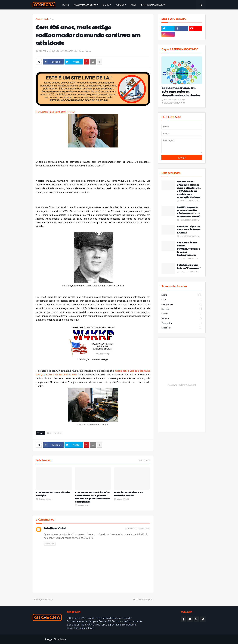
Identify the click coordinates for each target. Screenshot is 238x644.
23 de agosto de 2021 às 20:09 (138, 528)
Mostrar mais (144, 460)
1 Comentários (84, 51)
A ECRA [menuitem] (120, 5)
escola (182, 314)
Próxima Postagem (142, 599)
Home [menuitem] (66, 5)
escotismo (182, 328)
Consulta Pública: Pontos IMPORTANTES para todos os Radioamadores (188, 249)
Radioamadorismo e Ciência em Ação (53, 494)
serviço (182, 319)
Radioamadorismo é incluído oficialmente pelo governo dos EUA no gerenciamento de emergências (93, 497)
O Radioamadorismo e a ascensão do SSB (128, 494)
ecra (182, 300)
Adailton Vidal (55, 528)
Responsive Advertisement (182, 385)
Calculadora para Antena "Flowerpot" (189, 266)
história (58, 433)
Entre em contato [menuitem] (152, 5)
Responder (50, 544)
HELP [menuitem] (133, 5)
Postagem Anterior (44, 599)
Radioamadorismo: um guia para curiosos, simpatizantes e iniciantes (181, 92)
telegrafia (182, 323)
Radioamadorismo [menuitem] (85, 5)
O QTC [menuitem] (106, 5)
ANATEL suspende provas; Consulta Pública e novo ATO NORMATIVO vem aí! (189, 212)
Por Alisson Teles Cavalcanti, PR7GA (56, 112)
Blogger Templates (55, 639)
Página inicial (42, 19)
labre (182, 295)
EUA (52, 19)
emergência (182, 305)
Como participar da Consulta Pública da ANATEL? (189, 229)
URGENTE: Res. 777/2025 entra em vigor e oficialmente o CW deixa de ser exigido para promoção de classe (189, 189)
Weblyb (87, 639)
